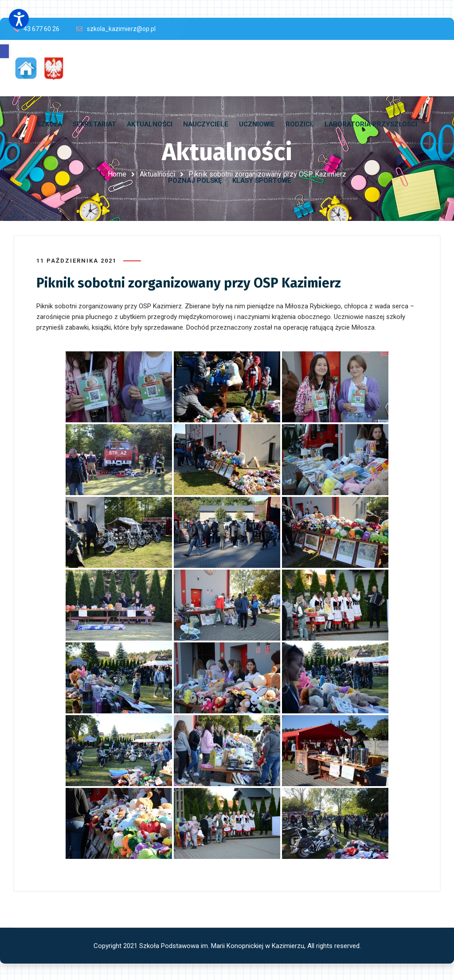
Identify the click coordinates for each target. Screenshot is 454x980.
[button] (4, 51)
